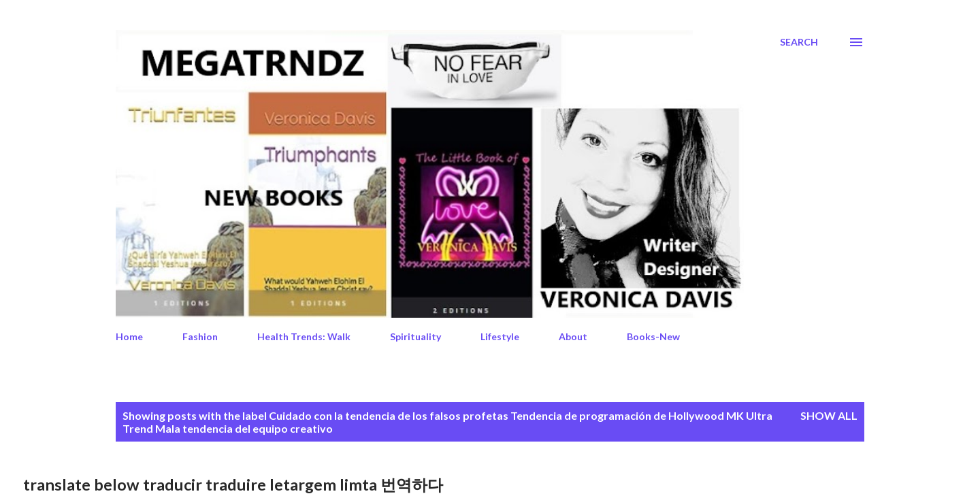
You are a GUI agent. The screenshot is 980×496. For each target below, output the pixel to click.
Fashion (200, 336)
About (573, 336)
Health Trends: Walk (304, 336)
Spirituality (415, 336)
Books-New (653, 336)
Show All (829, 415)
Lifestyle (500, 336)
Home (129, 336)
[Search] (799, 42)
